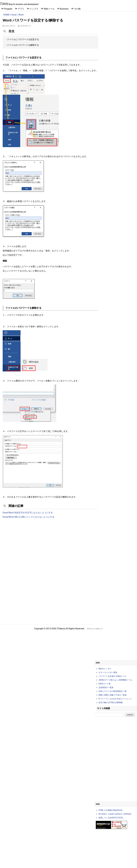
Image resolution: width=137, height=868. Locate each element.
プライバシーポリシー (95, 629)
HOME (6, 15)
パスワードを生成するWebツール (113, 676)
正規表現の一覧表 (106, 687)
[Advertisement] (50, 543)
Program (8, 9)
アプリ (21, 9)
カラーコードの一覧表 (108, 672)
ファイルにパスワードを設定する (23, 39)
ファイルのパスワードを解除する (23, 45)
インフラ (34, 9)
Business (64, 9)
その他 (77, 9)
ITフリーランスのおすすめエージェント (115, 699)
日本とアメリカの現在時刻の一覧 (113, 691)
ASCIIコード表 (104, 684)
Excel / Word (18, 15)
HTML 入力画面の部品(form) (110, 810)
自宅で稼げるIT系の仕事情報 (111, 702)
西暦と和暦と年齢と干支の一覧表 (113, 695)
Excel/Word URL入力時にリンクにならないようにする (28, 517)
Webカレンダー (105, 669)
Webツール (49, 9)
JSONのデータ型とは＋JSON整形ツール (115, 680)
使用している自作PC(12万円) (111, 818)
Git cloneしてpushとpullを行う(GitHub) (115, 814)
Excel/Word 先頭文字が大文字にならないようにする (28, 513)
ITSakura (4, 4)
